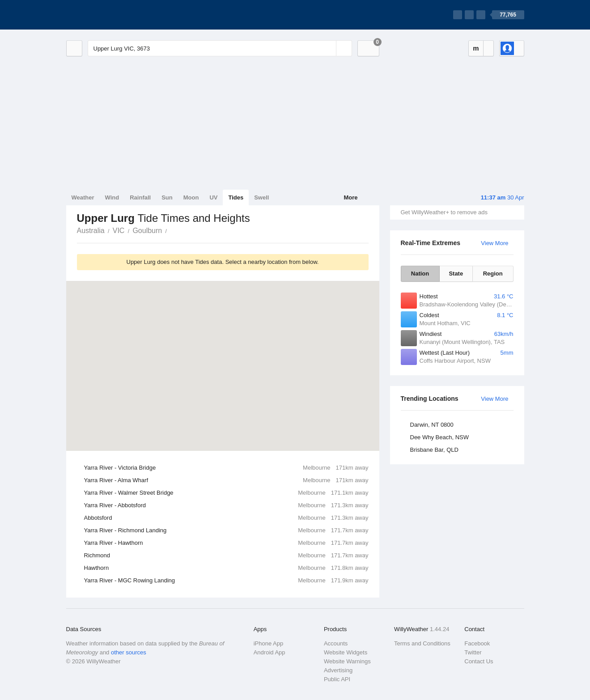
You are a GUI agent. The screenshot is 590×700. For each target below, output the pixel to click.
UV (213, 197)
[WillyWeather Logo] (108, 15)
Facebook (477, 643)
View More (494, 243)
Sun (167, 197)
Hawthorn (226, 568)
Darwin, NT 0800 (432, 425)
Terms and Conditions (422, 643)
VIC (119, 231)
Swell (261, 197)
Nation (420, 274)
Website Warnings (347, 661)
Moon (191, 197)
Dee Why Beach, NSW (440, 437)
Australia (91, 231)
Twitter (473, 652)
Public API (337, 679)
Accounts (336, 643)
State (456, 274)
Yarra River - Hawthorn (226, 543)
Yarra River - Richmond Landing (226, 530)
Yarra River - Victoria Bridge (226, 468)
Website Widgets (346, 652)
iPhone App (269, 643)
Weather (83, 197)
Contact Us (479, 661)
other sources (129, 652)
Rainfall (140, 197)
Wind (112, 197)
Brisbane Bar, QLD (434, 450)
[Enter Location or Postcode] (220, 48)
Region (493, 274)
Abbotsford (226, 518)
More (350, 197)
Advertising (338, 670)
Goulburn (147, 231)
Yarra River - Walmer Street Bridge (226, 493)
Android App (270, 652)
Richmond (226, 556)
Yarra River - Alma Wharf (226, 480)
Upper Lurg (172, 230)
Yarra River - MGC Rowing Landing (226, 581)
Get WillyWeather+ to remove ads (444, 212)
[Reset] (328, 48)
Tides (236, 197)
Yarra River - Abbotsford (226, 505)
